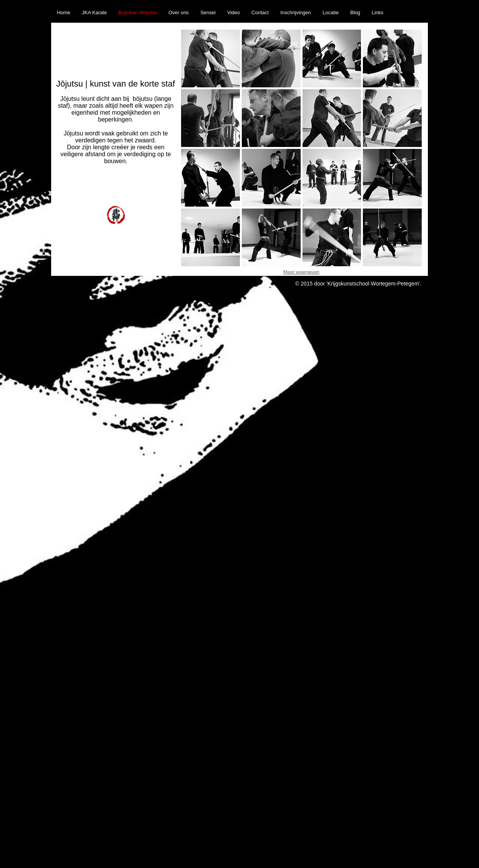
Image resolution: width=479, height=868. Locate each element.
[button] (210, 58)
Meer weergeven (301, 272)
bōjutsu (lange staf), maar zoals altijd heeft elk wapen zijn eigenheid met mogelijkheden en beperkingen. (116, 109)
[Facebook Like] (412, 4)
